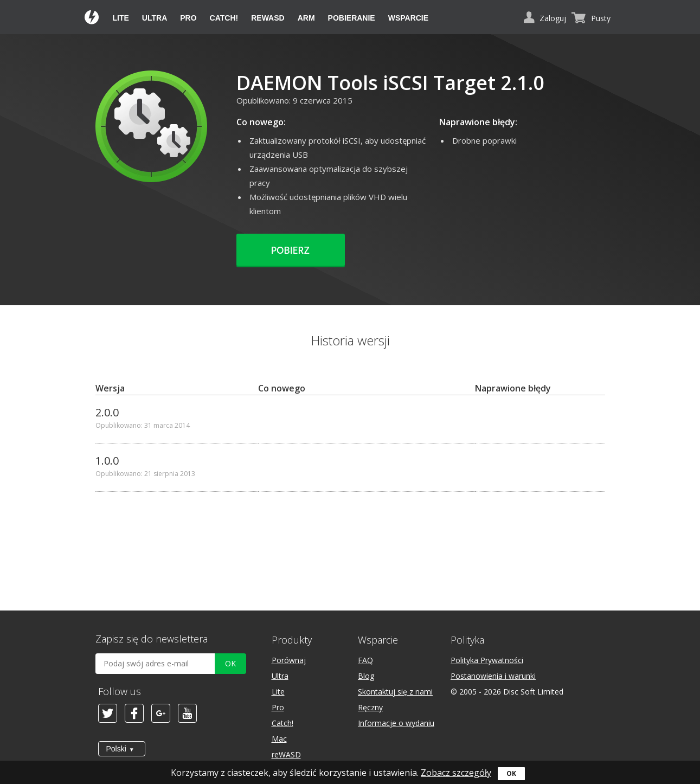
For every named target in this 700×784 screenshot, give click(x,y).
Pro (188, 18)
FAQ (365, 660)
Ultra (155, 18)
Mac (279, 739)
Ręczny (370, 707)
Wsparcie (408, 18)
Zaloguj (553, 18)
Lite (121, 18)
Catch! (224, 18)
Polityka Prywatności (487, 660)
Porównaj (289, 660)
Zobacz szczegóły (456, 773)
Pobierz (291, 251)
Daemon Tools (92, 18)
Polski (116, 749)
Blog (366, 676)
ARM (306, 18)
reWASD (268, 18)
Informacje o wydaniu (396, 723)
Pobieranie (352, 18)
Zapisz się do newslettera (152, 639)
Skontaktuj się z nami (395, 692)
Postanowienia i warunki (493, 676)
